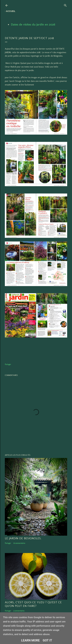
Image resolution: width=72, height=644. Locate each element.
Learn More (30, 640)
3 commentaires (19, 611)
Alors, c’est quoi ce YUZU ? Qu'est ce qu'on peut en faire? (33, 604)
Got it (47, 640)
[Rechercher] (65, 5)
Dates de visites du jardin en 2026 (33, 24)
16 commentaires (19, 543)
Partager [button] (8, 364)
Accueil (11, 11)
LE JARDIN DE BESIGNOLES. (23, 538)
